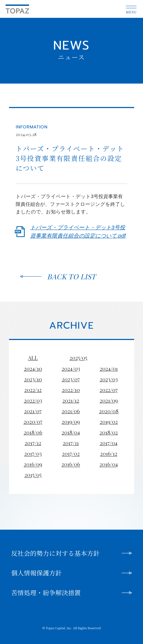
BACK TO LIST (71, 276)
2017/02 (71, 454)
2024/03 (71, 368)
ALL (33, 358)
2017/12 (33, 443)
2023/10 (33, 379)
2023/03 (109, 379)
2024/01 (109, 368)
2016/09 (33, 464)
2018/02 (109, 432)
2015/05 (33, 475)
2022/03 (33, 400)
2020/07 (33, 421)
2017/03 (33, 454)
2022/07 (109, 390)
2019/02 (109, 421)
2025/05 (78, 358)
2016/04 (109, 464)
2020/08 (109, 411)
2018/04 (71, 432)
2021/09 (109, 400)
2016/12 (109, 454)
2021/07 (33, 411)
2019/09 (71, 421)
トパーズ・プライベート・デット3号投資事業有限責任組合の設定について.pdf (78, 232)
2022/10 (71, 390)
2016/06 (71, 464)
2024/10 (33, 368)
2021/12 (71, 400)
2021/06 (71, 411)
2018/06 (33, 432)
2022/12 (33, 390)
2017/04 (109, 443)
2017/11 (71, 443)
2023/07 (71, 379)
